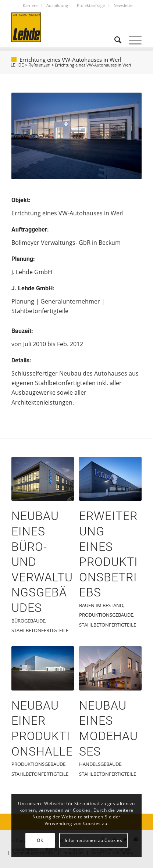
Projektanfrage (91, 5)
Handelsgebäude (100, 764)
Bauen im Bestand (101, 605)
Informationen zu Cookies (93, 840)
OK (40, 840)
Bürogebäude (28, 621)
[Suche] (114, 40)
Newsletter (124, 5)
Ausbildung (57, 5)
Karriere (30, 5)
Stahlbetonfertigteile (40, 630)
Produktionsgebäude (106, 615)
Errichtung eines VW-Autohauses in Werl (70, 60)
